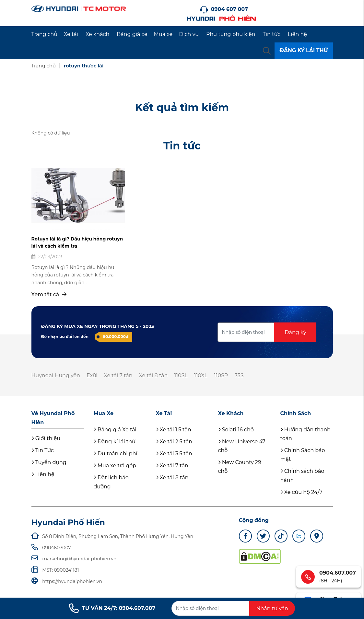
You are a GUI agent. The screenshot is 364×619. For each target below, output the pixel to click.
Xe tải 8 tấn (153, 375)
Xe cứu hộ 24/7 (301, 492)
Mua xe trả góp (115, 466)
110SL (181, 375)
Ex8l (92, 375)
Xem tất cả (49, 294)
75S (239, 375)
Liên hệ (297, 34)
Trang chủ (45, 34)
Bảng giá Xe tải (115, 430)
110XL (201, 375)
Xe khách (97, 34)
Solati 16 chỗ (236, 430)
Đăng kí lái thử (115, 442)
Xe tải (71, 34)
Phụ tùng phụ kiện (231, 34)
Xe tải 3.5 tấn (174, 454)
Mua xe (163, 34)
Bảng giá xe (132, 34)
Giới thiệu (46, 438)
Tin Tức (43, 450)
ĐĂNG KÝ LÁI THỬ (304, 50)
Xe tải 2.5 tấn (174, 442)
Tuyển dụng (49, 462)
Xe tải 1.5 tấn (174, 430)
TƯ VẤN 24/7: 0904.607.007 (112, 608)
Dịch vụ (189, 34)
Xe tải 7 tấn (118, 375)
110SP (221, 375)
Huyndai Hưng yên (56, 375)
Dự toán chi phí (116, 454)
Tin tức (272, 34)
